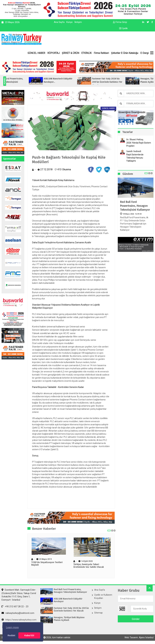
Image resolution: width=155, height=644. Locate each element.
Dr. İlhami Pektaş (135, 140)
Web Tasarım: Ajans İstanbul (139, 637)
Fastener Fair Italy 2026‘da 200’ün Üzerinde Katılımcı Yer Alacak (71, 610)
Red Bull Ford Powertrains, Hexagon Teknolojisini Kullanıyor (135, 206)
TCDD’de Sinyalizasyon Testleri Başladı (47, 564)
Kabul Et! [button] (29, 635)
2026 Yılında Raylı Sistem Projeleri (139, 144)
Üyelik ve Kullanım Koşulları (103, 596)
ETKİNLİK (86, 53)
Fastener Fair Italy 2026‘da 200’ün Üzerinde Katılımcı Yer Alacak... (122, 82)
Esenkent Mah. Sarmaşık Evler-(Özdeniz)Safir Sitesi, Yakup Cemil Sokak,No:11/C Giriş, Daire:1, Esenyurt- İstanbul (19, 595)
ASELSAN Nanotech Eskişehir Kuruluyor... (73, 80)
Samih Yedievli (134, 151)
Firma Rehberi (101, 53)
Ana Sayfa (59, 22)
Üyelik (123, 28)
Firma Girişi (120, 22)
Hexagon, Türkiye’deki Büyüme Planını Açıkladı (69, 619)
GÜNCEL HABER (36, 53)
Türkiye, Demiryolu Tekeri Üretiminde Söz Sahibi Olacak (89, 566)
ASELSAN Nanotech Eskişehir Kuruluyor (68, 600)
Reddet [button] (11, 635)
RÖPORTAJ (54, 53)
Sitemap (98, 613)
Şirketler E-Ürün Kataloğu (125, 53)
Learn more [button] (12, 627)
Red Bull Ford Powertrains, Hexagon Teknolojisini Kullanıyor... (24, 82)
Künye (69, 22)
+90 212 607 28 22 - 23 (15, 606)
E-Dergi (144, 53)
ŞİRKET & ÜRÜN (70, 53)
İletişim (78, 22)
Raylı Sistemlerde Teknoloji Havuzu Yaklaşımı (135, 158)
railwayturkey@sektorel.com (18, 613)
